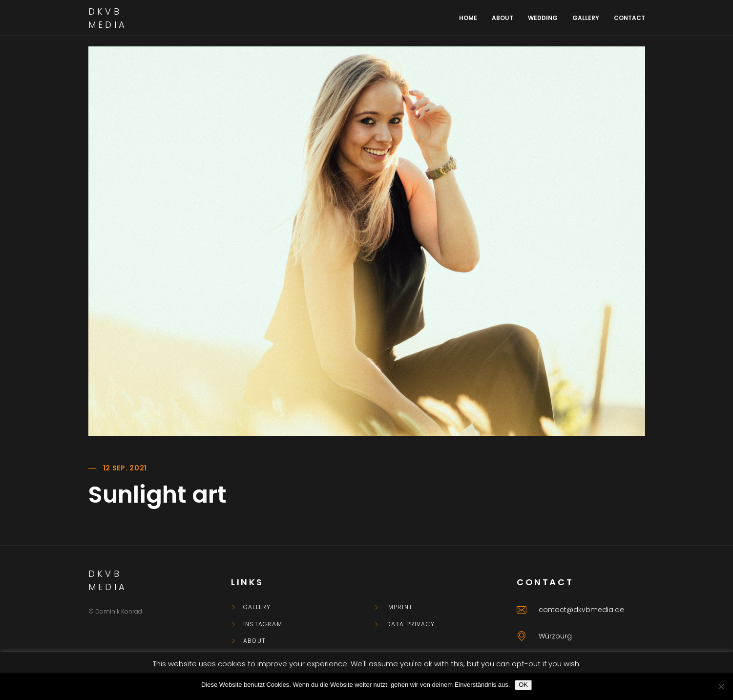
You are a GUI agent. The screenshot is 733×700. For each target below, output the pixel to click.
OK (523, 685)
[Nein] (721, 686)
